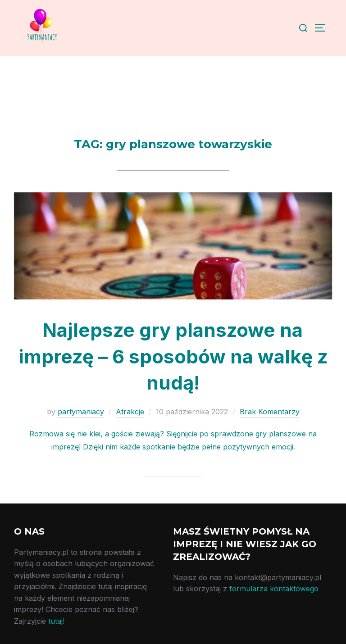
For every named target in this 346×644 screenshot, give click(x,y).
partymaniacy (81, 412)
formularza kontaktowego (274, 589)
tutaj (55, 621)
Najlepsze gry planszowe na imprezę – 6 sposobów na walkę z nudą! (173, 356)
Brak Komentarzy (270, 412)
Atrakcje (130, 412)
